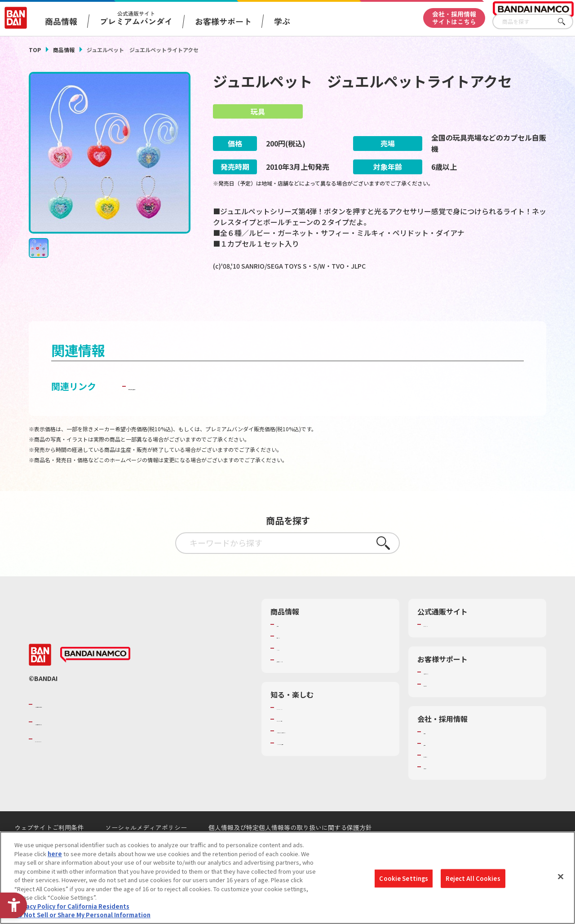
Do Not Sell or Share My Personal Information (82, 915)
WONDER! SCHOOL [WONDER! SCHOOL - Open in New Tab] (302, 731)
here (55, 854)
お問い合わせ (441, 790)
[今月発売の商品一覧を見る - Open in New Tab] (296, 303)
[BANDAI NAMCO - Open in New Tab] (95, 678)
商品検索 (288, 648)
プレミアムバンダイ (450, 648)
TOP (35, 50)
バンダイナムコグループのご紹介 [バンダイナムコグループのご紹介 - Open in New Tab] (89, 728)
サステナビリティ (447, 778)
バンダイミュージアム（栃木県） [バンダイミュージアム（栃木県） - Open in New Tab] (321, 774)
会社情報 (435, 755)
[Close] (561, 877)
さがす (566, 22)
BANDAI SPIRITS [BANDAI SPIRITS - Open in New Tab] (62, 762)
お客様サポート (223, 21)
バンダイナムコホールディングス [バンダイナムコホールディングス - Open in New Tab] (89, 745)
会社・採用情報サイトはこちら (454, 18)
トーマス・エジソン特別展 (312, 743)
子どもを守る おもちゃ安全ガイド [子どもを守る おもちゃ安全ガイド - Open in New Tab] (197, 409)
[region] (287, 878)
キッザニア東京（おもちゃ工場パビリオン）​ (329, 758)
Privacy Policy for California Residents (72, 906)
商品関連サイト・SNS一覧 (312, 683)
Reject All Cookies (473, 878)
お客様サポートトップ (453, 695)
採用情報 (435, 767)
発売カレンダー (297, 659)
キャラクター (294, 671)
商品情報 (64, 50)
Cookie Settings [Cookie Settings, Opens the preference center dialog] (404, 878)
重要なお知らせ (444, 707)
